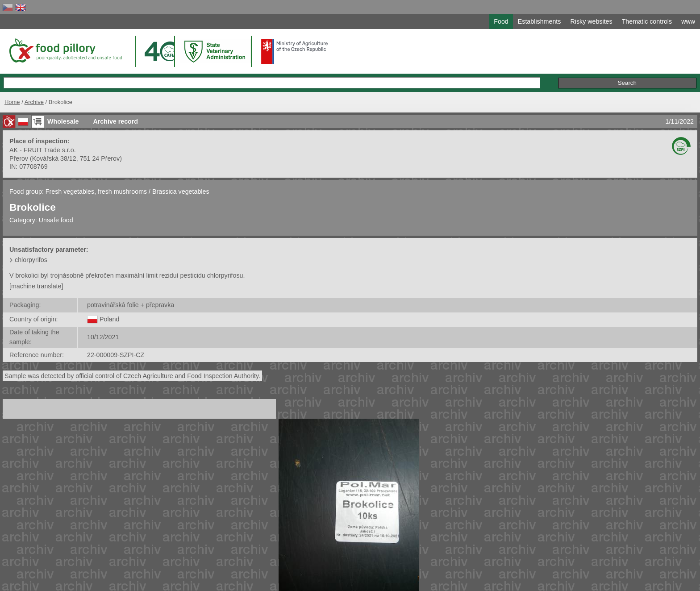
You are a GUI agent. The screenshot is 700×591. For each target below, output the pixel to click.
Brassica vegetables (181, 191)
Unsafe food (56, 220)
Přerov (19, 158)
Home (12, 102)
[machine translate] (36, 286)
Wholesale (63, 121)
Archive (34, 102)
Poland (109, 319)
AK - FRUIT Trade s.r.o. (43, 150)
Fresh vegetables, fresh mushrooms (97, 191)
